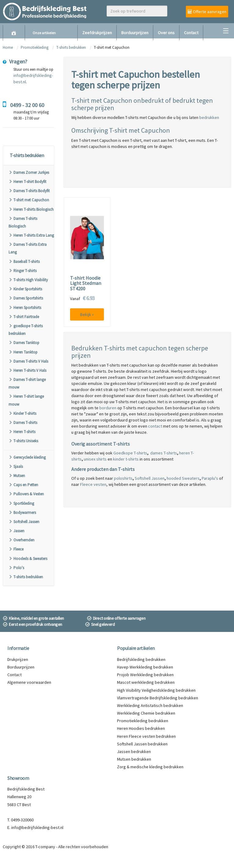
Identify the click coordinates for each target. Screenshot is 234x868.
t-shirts (132, 459)
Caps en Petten (23, 485)
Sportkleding (21, 503)
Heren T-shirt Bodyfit (27, 182)
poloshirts (123, 478)
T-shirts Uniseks (23, 441)
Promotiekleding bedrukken (143, 721)
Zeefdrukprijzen (97, 33)
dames (156, 453)
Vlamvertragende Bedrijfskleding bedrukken (158, 698)
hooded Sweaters (183, 478)
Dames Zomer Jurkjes (29, 172)
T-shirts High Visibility (28, 280)
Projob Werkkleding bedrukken (145, 675)
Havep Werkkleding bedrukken (145, 667)
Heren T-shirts (22, 432)
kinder (119, 459)
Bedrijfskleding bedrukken (141, 659)
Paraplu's (210, 478)
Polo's (16, 568)
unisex (90, 459)
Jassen (16, 531)
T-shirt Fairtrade (24, 317)
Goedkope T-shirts (130, 453)
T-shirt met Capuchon (29, 200)
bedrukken (209, 117)
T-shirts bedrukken (71, 47)
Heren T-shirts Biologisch (31, 209)
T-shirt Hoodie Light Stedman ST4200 (86, 283)
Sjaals (16, 466)
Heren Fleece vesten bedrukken (146, 736)
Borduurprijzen (135, 33)
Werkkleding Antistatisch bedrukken (150, 705)
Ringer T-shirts (23, 271)
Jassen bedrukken (134, 751)
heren (184, 453)
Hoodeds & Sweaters (28, 559)
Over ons (166, 33)
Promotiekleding (35, 47)
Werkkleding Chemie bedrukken (146, 713)
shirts (101, 459)
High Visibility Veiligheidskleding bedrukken (156, 690)
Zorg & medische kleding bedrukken (150, 767)
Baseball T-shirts (24, 262)
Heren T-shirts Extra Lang (31, 235)
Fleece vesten (93, 484)
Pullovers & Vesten (26, 494)
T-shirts (170, 453)
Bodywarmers (22, 513)
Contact (191, 33)
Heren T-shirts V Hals (27, 370)
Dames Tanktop (24, 343)
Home (8, 47)
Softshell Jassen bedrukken (142, 744)
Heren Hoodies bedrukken (141, 728)
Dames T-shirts (23, 423)
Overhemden (21, 540)
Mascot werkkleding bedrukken (146, 682)
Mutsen (17, 476)
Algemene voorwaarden (29, 682)
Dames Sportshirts (26, 298)
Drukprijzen (18, 659)
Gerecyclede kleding (27, 457)
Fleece (16, 549)
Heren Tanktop (23, 352)
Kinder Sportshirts (25, 289)
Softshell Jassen (24, 522)
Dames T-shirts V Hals (28, 361)
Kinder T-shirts (22, 413)
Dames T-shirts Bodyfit (29, 191)
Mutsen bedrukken (134, 759)
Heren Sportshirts (25, 308)
